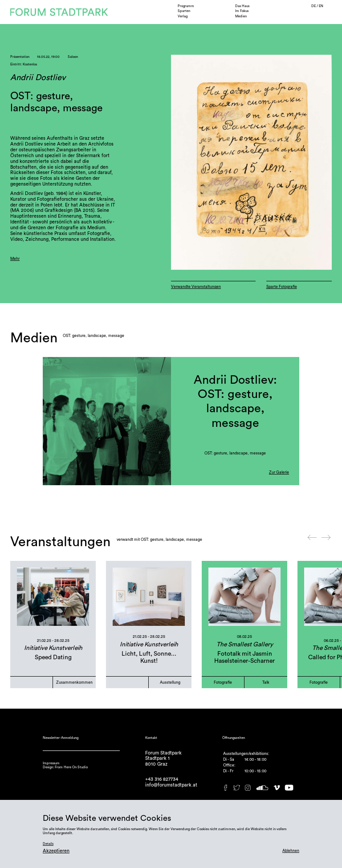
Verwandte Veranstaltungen (196, 287)
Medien (241, 16)
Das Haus (242, 6)
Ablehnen (291, 851)
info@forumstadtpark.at (171, 785)
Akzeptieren (56, 851)
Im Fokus (242, 11)
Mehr (15, 259)
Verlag (183, 16)
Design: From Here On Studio (65, 767)
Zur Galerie (279, 473)
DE (314, 6)
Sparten (184, 11)
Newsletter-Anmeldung (61, 738)
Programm (186, 6)
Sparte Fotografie (282, 287)
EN (321, 6)
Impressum (51, 763)
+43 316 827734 (162, 779)
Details (48, 844)
